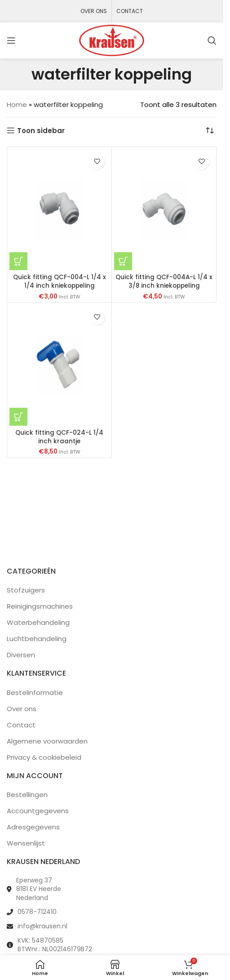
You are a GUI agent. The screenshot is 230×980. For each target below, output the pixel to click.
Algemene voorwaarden (47, 741)
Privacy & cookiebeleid (44, 757)
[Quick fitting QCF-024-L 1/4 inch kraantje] (59, 365)
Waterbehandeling (38, 622)
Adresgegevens (33, 827)
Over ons (22, 709)
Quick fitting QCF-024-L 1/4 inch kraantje (59, 437)
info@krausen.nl (42, 926)
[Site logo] (112, 40)
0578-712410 (37, 912)
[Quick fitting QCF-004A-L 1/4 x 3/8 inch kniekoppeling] (164, 210)
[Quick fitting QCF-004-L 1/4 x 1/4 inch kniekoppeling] (59, 210)
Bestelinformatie (35, 693)
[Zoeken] (212, 40)
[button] (18, 261)
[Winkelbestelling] (210, 131)
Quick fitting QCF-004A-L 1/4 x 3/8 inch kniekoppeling (164, 281)
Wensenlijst (26, 843)
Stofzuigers (26, 590)
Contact (21, 725)
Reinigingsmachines (40, 606)
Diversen (21, 655)
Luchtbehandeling (37, 639)
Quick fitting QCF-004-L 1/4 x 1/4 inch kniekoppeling (60, 281)
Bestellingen (27, 795)
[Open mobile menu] (11, 40)
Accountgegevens (38, 811)
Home (17, 105)
